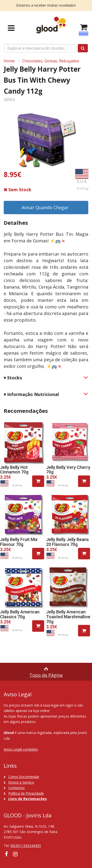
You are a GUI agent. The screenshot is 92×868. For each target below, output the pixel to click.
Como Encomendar (24, 777)
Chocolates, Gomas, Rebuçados (51, 61)
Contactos (17, 788)
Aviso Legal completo (21, 749)
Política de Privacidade (26, 793)
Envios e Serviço (21, 782)
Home (9, 61)
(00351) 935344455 (26, 846)
